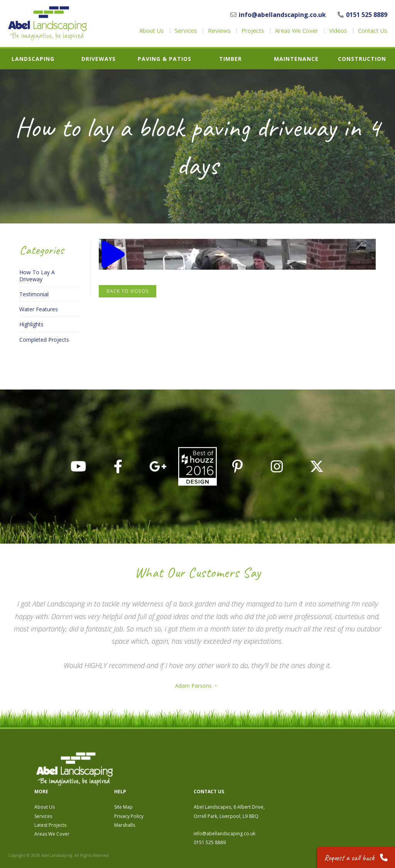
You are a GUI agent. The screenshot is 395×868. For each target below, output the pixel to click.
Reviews (219, 31)
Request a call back (355, 856)
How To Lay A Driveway (37, 276)
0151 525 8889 (362, 15)
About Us (152, 31)
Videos (338, 31)
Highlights (31, 324)
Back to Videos (127, 291)
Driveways (99, 59)
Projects (253, 31)
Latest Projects (164, 785)
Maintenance (296, 59)
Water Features (39, 309)
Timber (230, 59)
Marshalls (238, 785)
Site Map (237, 768)
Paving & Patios (165, 59)
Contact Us (373, 31)
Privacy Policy (243, 776)
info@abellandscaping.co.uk (278, 15)
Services (186, 31)
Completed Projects (44, 340)
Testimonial (34, 294)
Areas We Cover (297, 31)
